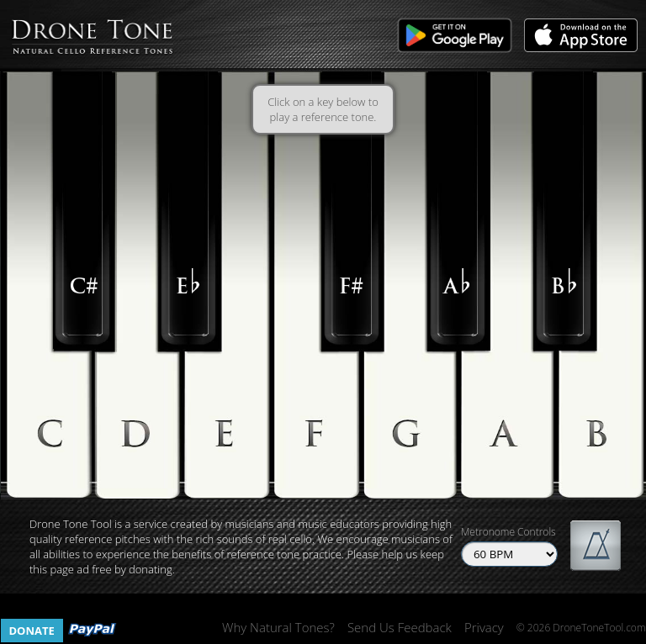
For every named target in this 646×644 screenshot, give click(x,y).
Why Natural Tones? (278, 627)
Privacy (484, 627)
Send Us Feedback (400, 627)
